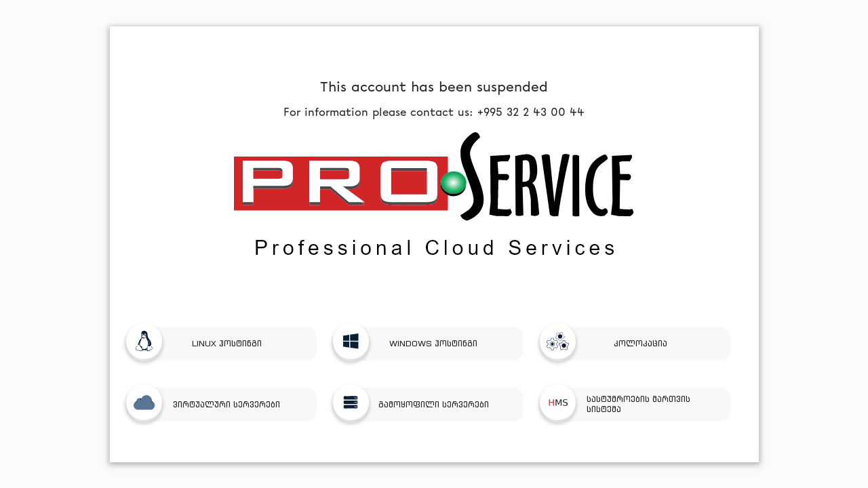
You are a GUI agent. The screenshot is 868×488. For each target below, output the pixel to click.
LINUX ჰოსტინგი (199, 344)
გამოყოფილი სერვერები (416, 405)
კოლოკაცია (609, 344)
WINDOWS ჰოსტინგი (411, 344)
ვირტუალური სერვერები (209, 405)
